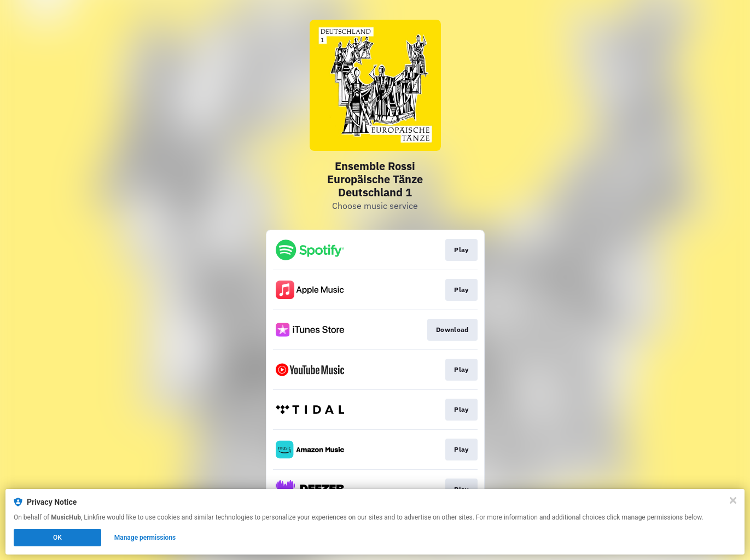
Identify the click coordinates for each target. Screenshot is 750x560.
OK (57, 538)
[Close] (733, 500)
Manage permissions (145, 538)
